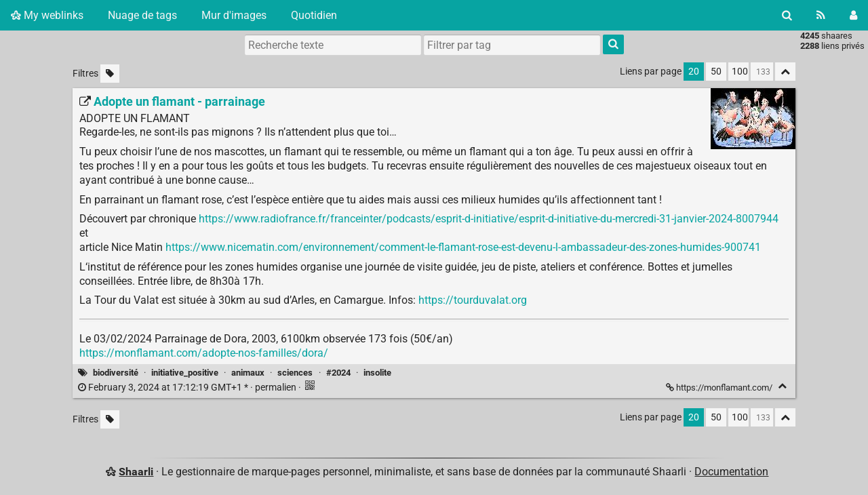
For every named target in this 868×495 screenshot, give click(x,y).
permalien (188, 388)
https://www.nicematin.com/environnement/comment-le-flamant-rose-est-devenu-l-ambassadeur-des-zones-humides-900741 (463, 247)
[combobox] (512, 45)
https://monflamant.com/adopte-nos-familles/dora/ (204, 353)
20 (694, 72)
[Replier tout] (785, 72)
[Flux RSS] (821, 15)
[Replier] (782, 386)
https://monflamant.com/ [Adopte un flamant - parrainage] (720, 388)
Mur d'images (234, 15)
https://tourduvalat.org (473, 300)
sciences (295, 373)
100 (740, 72)
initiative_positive (185, 373)
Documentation (731, 472)
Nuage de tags (142, 15)
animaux (248, 373)
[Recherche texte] (333, 45)
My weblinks (47, 15)
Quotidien (314, 15)
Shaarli (136, 472)
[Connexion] (853, 15)
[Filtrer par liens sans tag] (110, 74)
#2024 (338, 373)
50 (716, 72)
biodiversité (116, 373)
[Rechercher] (787, 15)
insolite (377, 373)
